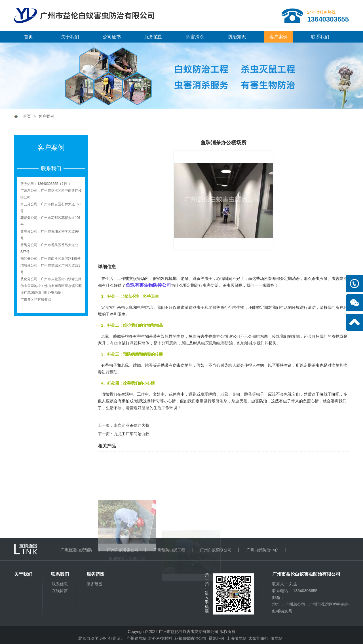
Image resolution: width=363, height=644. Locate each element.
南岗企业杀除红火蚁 (132, 425)
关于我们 (70, 37)
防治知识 (237, 37)
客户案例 (278, 37)
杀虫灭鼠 (205, 343)
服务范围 (153, 37)
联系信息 (60, 584)
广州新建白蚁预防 (76, 550)
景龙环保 (216, 638)
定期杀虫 (312, 365)
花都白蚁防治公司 (190, 638)
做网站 (277, 638)
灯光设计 (116, 638)
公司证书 (112, 37)
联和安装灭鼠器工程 (127, 588)
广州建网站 (136, 638)
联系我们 (320, 37)
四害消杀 (195, 37)
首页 (28, 37)
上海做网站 (237, 638)
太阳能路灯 (258, 638)
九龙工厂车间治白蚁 (132, 434)
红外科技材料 (160, 638)
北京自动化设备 (92, 638)
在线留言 (60, 591)
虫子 (260, 394)
